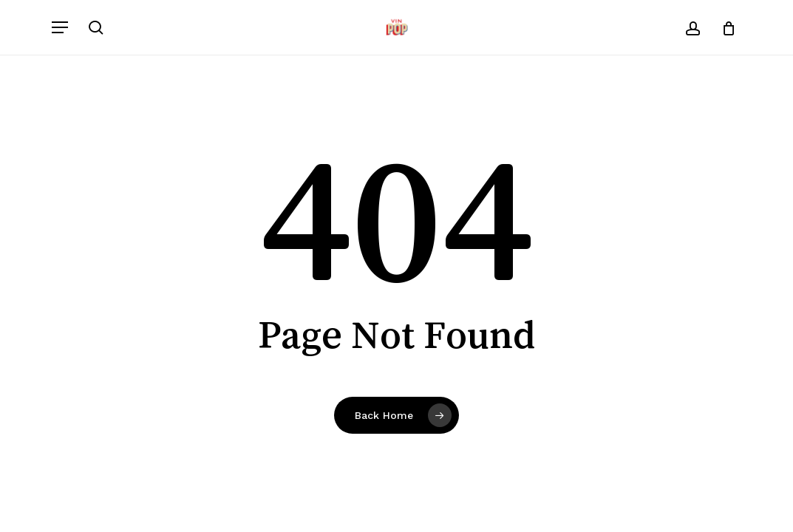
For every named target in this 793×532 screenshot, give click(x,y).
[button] (60, 27)
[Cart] (723, 27)
